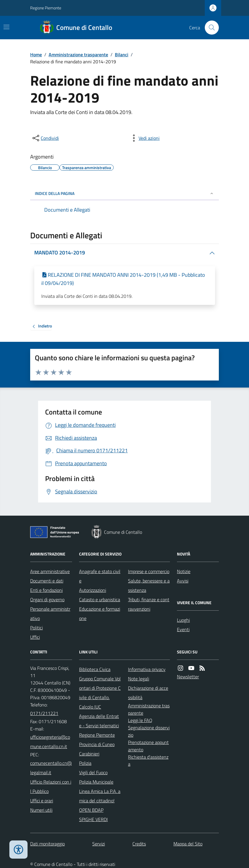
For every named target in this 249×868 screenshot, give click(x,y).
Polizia (85, 763)
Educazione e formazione (100, 614)
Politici (36, 628)
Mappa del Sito (188, 844)
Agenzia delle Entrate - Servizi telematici (99, 721)
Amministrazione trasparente (78, 55)
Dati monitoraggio (47, 844)
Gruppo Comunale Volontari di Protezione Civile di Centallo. (100, 688)
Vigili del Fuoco (93, 772)
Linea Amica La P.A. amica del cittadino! (100, 796)
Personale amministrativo (50, 614)
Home (36, 55)
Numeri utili (41, 810)
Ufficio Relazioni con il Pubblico (51, 787)
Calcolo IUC (90, 707)
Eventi (183, 629)
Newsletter (188, 677)
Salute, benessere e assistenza (149, 585)
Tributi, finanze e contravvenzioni (149, 604)
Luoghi (183, 620)
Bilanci (122, 55)
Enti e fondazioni (46, 590)
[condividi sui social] (45, 138)
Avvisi (183, 581)
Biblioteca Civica (95, 669)
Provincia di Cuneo (97, 744)
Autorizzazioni (93, 590)
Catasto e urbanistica (100, 599)
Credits (139, 844)
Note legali (139, 679)
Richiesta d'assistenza (148, 761)
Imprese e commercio (149, 571)
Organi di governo (47, 599)
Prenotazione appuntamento (148, 746)
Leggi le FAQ (140, 720)
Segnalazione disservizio (149, 731)
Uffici (35, 637)
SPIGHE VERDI (93, 819)
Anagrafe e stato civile (100, 576)
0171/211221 (44, 713)
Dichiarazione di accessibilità (148, 693)
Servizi (99, 844)
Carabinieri (89, 754)
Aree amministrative (50, 571)
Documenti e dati (47, 581)
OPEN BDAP (91, 810)
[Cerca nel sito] (209, 28)
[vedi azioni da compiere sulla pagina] (144, 138)
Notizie (184, 571)
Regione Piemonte (46, 8)
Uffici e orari (42, 801)
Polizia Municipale (96, 782)
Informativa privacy (147, 669)
